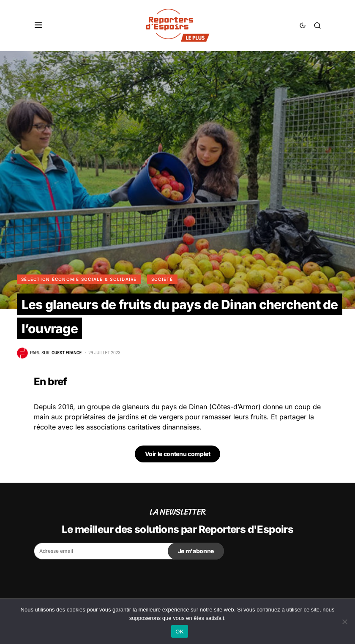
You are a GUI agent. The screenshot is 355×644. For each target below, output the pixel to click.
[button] (38, 25)
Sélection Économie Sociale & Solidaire (79, 279)
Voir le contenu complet (178, 454)
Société (162, 279)
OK (179, 632)
